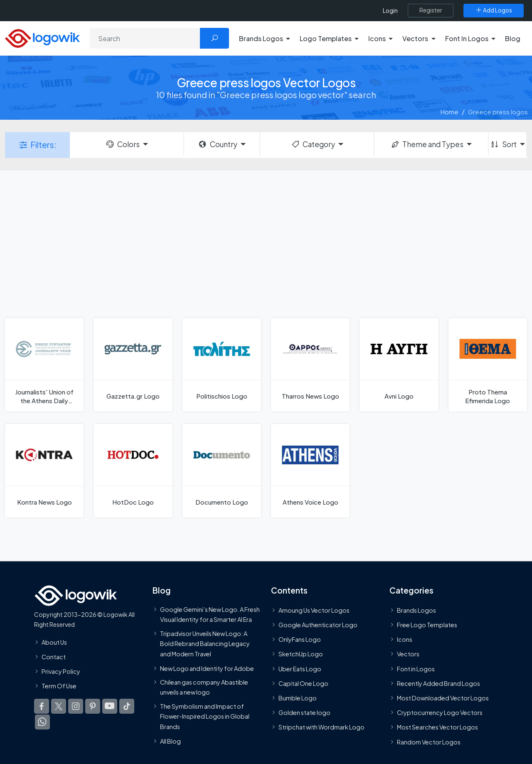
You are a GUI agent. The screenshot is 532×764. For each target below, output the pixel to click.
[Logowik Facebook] (42, 706)
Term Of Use (59, 686)
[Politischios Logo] (222, 365)
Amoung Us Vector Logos (314, 610)
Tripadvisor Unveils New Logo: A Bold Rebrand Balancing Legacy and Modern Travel (205, 644)
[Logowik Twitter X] (59, 706)
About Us (54, 642)
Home (449, 112)
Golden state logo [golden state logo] (304, 712)
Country (217, 144)
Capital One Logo (303, 683)
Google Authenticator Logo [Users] (318, 625)
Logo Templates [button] (326, 38)
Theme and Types (427, 144)
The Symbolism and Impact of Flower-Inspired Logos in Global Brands (205, 716)
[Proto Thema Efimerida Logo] (488, 365)
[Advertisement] (266, 243)
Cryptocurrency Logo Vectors (440, 712)
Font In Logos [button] (467, 38)
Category (313, 144)
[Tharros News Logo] (310, 365)
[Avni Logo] (399, 365)
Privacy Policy (61, 671)
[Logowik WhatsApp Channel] (42, 722)
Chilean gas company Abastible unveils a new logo (204, 687)
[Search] (145, 38)
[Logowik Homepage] (42, 37)
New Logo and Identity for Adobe (207, 668)
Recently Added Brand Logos (438, 683)
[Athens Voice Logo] (310, 471)
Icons (405, 639)
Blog (513, 38)
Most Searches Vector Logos (437, 727)
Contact (54, 657)
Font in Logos (416, 669)
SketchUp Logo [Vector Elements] (301, 654)
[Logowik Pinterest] (93, 706)
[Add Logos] (494, 10)
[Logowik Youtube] (110, 706)
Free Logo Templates (427, 625)
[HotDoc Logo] (133, 471)
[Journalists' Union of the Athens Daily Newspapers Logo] (44, 365)
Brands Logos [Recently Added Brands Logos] (416, 610)
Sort (503, 144)
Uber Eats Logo (300, 669)
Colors (122, 144)
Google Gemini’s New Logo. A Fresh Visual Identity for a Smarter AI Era (210, 614)
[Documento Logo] (222, 471)
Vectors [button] (415, 38)
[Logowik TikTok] (127, 706)
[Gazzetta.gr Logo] (133, 365)
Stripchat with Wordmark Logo (321, 727)
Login (390, 11)
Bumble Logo (298, 698)
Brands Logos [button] (261, 38)
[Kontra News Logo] (44, 471)
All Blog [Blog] (170, 741)
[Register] (431, 10)
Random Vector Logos (429, 742)
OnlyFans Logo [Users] (300, 639)
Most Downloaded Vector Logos (443, 698)
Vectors (408, 654)
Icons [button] (377, 38)
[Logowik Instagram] (76, 706)
